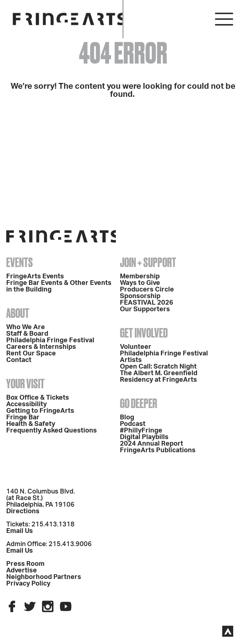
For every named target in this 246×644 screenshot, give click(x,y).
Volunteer (136, 347)
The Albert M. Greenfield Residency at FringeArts (159, 377)
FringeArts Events (35, 277)
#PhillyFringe (141, 431)
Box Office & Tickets (38, 398)
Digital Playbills (144, 437)
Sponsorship (140, 296)
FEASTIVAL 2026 (147, 303)
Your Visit (25, 384)
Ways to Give (140, 283)
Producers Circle (147, 290)
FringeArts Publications (158, 450)
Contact (19, 360)
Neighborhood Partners (44, 577)
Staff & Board (27, 334)
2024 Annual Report (152, 444)
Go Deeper (139, 403)
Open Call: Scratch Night (158, 367)
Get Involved (144, 333)
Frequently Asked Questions (52, 431)
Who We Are (26, 327)
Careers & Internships (41, 347)
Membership (140, 277)
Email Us (20, 531)
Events (20, 262)
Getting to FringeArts (40, 411)
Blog (127, 418)
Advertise (22, 571)
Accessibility (27, 404)
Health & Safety (31, 424)
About (18, 313)
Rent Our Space (31, 354)
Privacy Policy (28, 584)
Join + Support (148, 262)
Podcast (133, 424)
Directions (23, 511)
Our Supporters (145, 309)
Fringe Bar (23, 418)
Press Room (25, 564)
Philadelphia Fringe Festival (50, 340)
